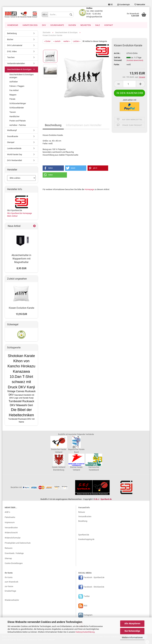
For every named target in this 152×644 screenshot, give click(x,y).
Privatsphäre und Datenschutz (18, 543)
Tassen (13, 112)
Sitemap (8, 559)
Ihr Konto (9, 578)
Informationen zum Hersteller (84, 125)
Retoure (82, 512)
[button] (53, 168)
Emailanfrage (10, 591)
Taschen (11, 58)
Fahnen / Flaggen (17, 86)
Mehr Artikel (12, 216)
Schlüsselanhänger (18, 104)
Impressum (10, 523)
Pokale (12, 99)
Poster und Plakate (18, 121)
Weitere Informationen (132, 637)
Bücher (10, 40)
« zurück (57, 42)
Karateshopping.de (86, 540)
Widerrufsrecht (11, 533)
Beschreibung (53, 125)
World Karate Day (15, 155)
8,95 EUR (21, 269)
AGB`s (7, 512)
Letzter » (77, 42)
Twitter (87, 597)
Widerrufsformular (13, 538)
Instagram (88, 615)
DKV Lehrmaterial (15, 46)
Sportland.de (84, 535)
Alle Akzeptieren (132, 623)
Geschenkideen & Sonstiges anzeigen (22, 76)
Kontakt (109, 25)
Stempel (11, 143)
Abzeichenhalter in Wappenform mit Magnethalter (21, 259)
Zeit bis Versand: (118, 59)
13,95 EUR (21, 314)
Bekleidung (12, 34)
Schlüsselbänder (17, 108)
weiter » (67, 42)
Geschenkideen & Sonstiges (19, 70)
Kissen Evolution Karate (21, 308)
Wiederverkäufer (12, 600)
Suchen (72, 25)
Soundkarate (57, 25)
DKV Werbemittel (14, 161)
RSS (85, 606)
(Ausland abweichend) (135, 61)
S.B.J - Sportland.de (103, 499)
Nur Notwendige (132, 631)
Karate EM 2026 (30, 25)
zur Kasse (9, 587)
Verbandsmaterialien (16, 64)
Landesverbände (14, 149)
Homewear (13, 25)
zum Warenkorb (11, 582)
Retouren (9, 548)
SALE (98, 25)
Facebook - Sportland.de (94, 578)
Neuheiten (86, 25)
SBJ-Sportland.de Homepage (19, 214)
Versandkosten (11, 528)
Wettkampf (12, 131)
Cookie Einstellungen (14, 564)
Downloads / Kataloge (14, 554)
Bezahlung (83, 521)
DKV (44, 25)
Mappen (13, 95)
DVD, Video (12, 52)
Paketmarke (10, 518)
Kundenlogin (124, 5)
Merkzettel (140, 5)
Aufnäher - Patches (18, 125)
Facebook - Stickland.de (94, 587)
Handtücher (14, 117)
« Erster (47, 42)
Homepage (89, 190)
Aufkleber (14, 82)
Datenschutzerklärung (85, 632)
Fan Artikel (14, 91)
